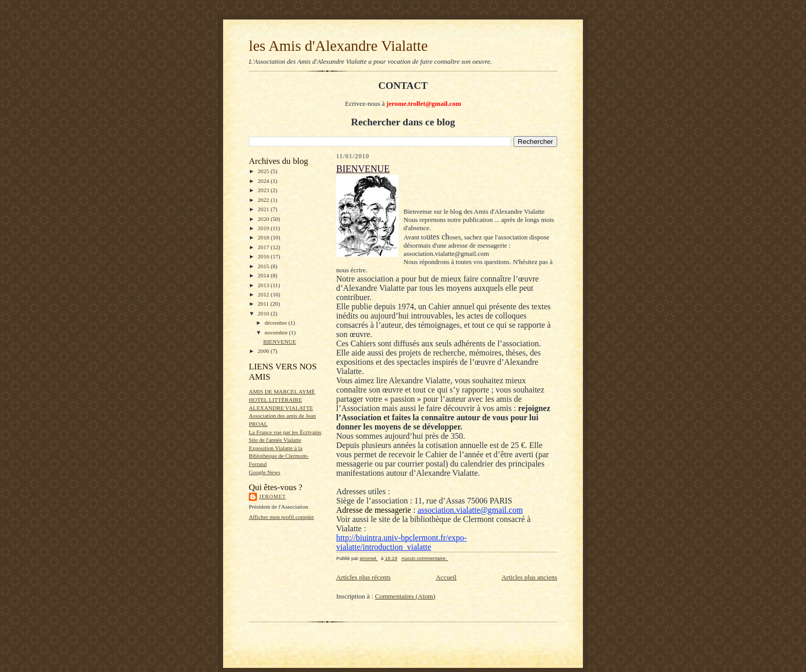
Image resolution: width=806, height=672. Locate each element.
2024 (264, 181)
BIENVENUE (280, 342)
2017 (264, 247)
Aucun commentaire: (425, 558)
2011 (264, 304)
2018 (264, 237)
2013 (264, 285)
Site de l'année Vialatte (275, 440)
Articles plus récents (363, 577)
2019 (264, 228)
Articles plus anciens (529, 577)
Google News (264, 472)
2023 (264, 190)
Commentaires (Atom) (405, 596)
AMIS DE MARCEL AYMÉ (282, 391)
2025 (264, 171)
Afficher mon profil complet (281, 517)
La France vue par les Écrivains (285, 432)
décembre (277, 323)
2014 (264, 275)
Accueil (446, 577)
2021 (264, 209)
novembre (277, 332)
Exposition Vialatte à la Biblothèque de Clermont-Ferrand (279, 456)
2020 (264, 219)
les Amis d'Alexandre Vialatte (338, 46)
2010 (264, 313)
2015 (264, 266)
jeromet (272, 497)
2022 (264, 200)
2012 (264, 294)
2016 (264, 256)
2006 (264, 351)
